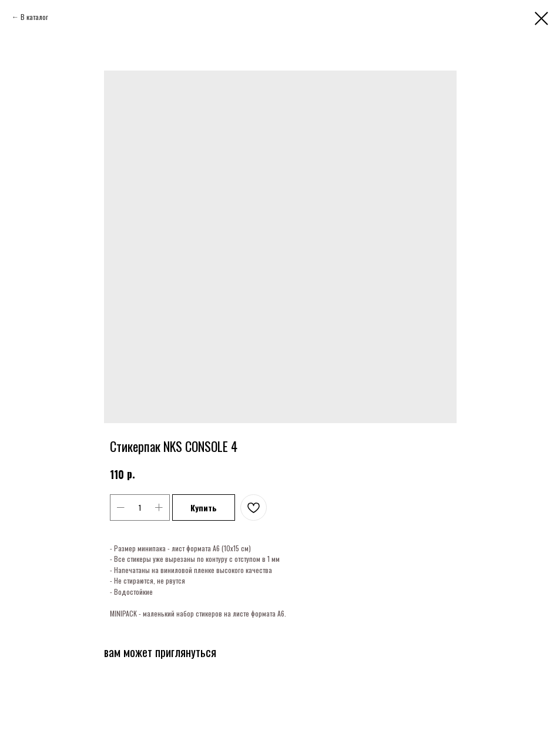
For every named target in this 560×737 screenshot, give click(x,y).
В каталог (34, 17)
